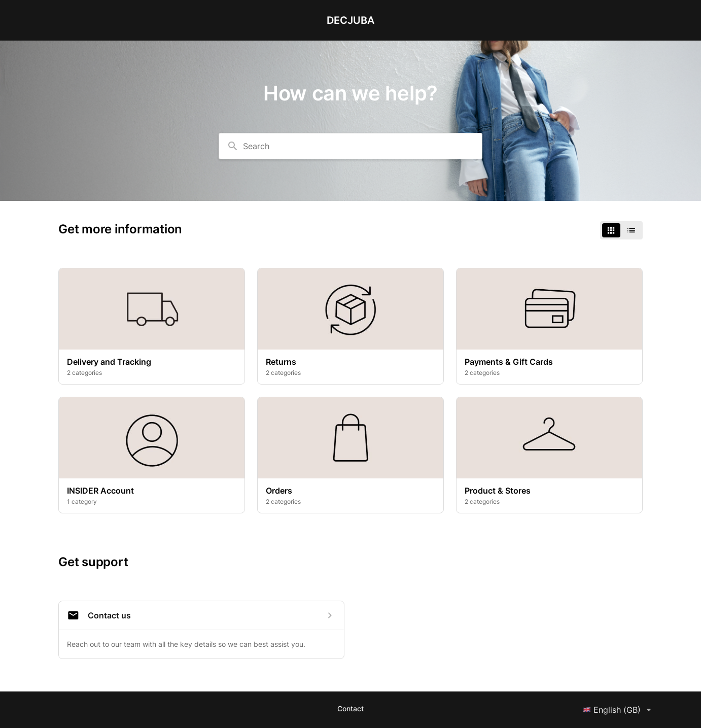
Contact (350, 708)
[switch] (621, 230)
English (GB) (619, 710)
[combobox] (350, 146)
